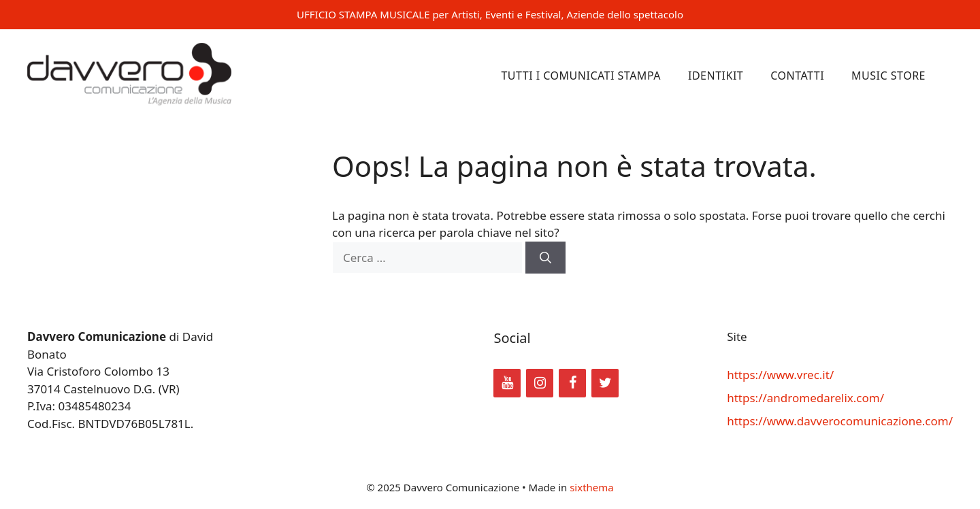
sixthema (592, 487)
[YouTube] (507, 383)
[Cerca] (545, 258)
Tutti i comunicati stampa (581, 76)
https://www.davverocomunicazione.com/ (840, 421)
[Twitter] (605, 383)
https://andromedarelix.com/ (805, 398)
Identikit (716, 76)
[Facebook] (572, 383)
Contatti (797, 76)
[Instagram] (540, 383)
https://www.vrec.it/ (780, 375)
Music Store (888, 76)
